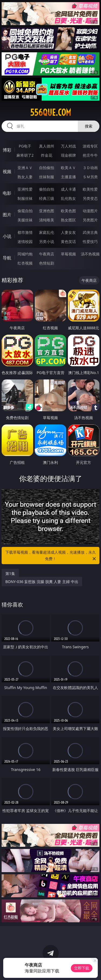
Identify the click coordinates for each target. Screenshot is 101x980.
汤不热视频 (90, 254)
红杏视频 (25, 263)
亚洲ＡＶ (25, 168)
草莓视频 (68, 254)
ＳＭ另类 (90, 177)
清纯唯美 (47, 220)
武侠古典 (90, 232)
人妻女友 (68, 232)
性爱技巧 (90, 241)
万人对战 (68, 146)
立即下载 (82, 968)
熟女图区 (68, 220)
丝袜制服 (47, 177)
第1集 (10, 573)
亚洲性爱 (25, 189)
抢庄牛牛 (90, 155)
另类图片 (90, 220)
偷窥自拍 (25, 211)
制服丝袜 (25, 198)
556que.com (51, 112)
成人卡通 (68, 189)
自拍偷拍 (47, 168)
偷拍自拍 (47, 189)
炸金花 (47, 155)
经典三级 (47, 198)
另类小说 (47, 241)
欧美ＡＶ (68, 168)
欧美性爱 (90, 189)
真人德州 (47, 146)
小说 (7, 236)
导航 (7, 258)
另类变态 (90, 198)
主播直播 (68, 177)
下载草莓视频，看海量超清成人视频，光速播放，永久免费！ (51, 556)
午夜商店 (47, 254)
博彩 (7, 150)
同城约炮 (25, 254)
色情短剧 (47, 263)
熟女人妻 (25, 177)
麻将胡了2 (25, 155)
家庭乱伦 (47, 232)
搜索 (89, 126)
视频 (7, 172)
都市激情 (25, 232)
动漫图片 (90, 211)
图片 (7, 215)
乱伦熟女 (68, 198)
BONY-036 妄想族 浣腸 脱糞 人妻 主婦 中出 (42, 582)
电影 (7, 193)
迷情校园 (25, 241)
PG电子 (25, 146)
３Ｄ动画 (90, 168)
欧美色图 (68, 211)
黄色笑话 (68, 241)
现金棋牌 (68, 155)
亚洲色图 (47, 211)
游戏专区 (90, 146)
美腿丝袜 (25, 220)
